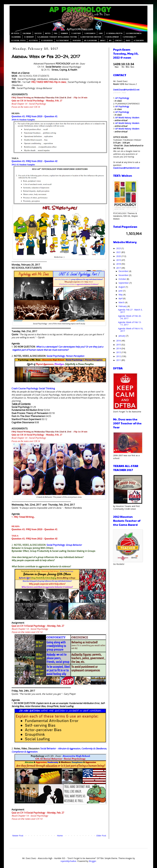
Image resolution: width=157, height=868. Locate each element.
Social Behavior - (49, 749)
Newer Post (18, 836)
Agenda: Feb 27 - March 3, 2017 (130, 311)
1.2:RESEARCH (90, 33)
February (123, 306)
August (122, 287)
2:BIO (101, 33)
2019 (119, 260)
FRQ (56, 33)
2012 (119, 356)
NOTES (48, 33)
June (121, 291)
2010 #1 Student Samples (23, 120)
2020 (119, 256)
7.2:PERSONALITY (129, 37)
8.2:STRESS (33, 40)
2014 (119, 348)
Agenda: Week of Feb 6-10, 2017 (131, 330)
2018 (119, 264)
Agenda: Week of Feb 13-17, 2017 (130, 323)
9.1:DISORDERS (47, 40)
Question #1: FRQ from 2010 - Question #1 (34, 116)
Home (60, 836)
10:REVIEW (77, 40)
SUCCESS (38, 33)
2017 (119, 268)
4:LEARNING (16, 37)
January (122, 336)
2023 (119, 248)
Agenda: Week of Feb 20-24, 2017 (130, 317)
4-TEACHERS (139, 40)
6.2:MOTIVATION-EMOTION (91, 37)
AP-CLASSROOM (90, 40)
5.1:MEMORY (29, 37)
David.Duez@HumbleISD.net (126, 90)
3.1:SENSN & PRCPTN (114, 33)
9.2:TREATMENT (63, 40)
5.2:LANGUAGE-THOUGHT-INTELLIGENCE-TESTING (57, 37)
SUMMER (64, 33)
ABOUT (103, 40)
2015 (119, 345)
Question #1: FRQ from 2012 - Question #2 (34, 161)
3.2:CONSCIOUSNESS (134, 33)
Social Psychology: (65, 356)
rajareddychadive (68, 861)
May (121, 295)
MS (110, 40)
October (123, 279)
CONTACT (119, 40)
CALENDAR (27, 33)
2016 (119, 341)
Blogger (92, 861)
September (124, 283)
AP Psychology (122, 98)
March (122, 302)
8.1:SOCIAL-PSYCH (18, 40)
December (124, 271)
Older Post (101, 836)
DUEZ (128, 40)
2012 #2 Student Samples (23, 164)
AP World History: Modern (127, 118)
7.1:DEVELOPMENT (112, 37)
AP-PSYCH (15, 33)
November (124, 275)
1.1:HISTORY (76, 33)
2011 (119, 360)
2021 (119, 252)
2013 (119, 352)
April (121, 298)
